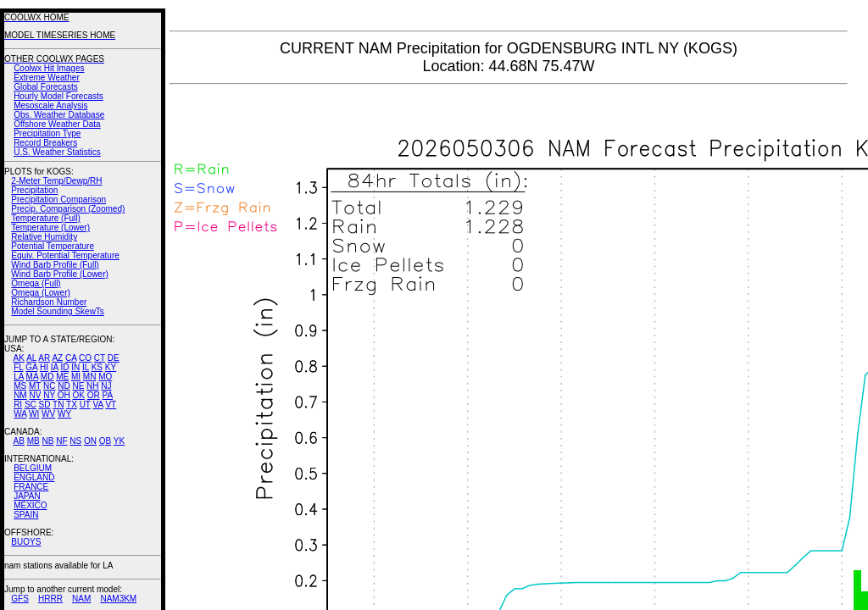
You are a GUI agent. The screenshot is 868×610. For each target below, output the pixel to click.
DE (114, 358)
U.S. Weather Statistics (57, 152)
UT (85, 405)
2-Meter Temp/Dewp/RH (56, 181)
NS (75, 441)
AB (19, 441)
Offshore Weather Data (57, 124)
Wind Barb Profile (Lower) (59, 274)
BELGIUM (33, 468)
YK (119, 441)
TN (58, 405)
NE (78, 386)
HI (44, 367)
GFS (20, 599)
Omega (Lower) (40, 293)
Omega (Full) (36, 283)
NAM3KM (118, 599)
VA (98, 405)
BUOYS (26, 542)
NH (92, 386)
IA (55, 367)
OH (64, 395)
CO (85, 358)
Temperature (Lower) (50, 227)
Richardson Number (49, 302)
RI (18, 405)
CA (71, 358)
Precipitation (34, 190)
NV (35, 395)
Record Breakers (45, 143)
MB (33, 441)
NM (20, 395)
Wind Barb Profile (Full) (55, 265)
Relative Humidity (44, 237)
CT (100, 358)
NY (49, 395)
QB (105, 441)
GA (31, 367)
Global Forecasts (46, 87)
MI (76, 377)
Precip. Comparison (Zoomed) (68, 209)
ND (64, 386)
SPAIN (26, 515)
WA (20, 414)
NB (47, 441)
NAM (81, 599)
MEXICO (30, 505)
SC (31, 405)
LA (19, 377)
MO (105, 377)
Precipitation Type (47, 133)
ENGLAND (34, 477)
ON (90, 441)
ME (62, 377)
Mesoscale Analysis (50, 105)
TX (72, 405)
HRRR (50, 599)
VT (111, 405)
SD (45, 405)
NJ (106, 386)
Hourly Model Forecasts (58, 96)
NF (61, 441)
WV (48, 414)
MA (32, 377)
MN (90, 377)
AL (31, 358)
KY (111, 367)
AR (44, 358)
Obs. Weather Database (59, 115)
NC (49, 386)
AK (19, 358)
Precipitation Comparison (58, 200)
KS (97, 367)
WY (64, 414)
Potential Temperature (53, 246)
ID (64, 367)
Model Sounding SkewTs (58, 311)
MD (47, 377)
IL (86, 367)
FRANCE (31, 487)
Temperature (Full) (46, 218)
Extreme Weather (47, 78)
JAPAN (27, 496)
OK (78, 395)
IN (75, 367)
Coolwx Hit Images (49, 68)
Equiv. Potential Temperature (65, 255)
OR (94, 395)
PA (107, 395)
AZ (57, 358)
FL (18, 367)
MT (35, 386)
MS (20, 386)
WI (34, 414)
